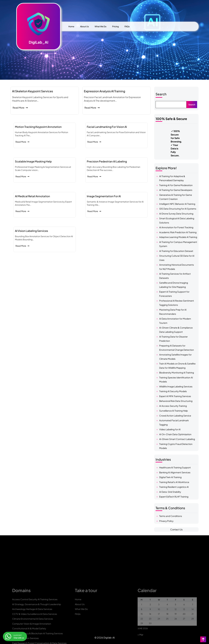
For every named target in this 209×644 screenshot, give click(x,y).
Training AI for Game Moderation (176, 185)
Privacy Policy (166, 521)
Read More (20, 108)
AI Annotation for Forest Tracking (176, 227)
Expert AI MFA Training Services (175, 396)
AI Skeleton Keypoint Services (33, 91)
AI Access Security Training (173, 406)
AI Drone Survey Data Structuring (176, 214)
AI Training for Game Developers (176, 190)
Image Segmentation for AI (112, 202)
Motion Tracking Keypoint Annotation (43, 132)
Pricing (115, 26)
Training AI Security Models (173, 391)
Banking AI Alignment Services (175, 472)
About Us (84, 26)
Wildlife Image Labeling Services (176, 386)
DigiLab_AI (39, 42)
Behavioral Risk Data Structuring (176, 401)
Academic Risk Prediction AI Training (178, 232)
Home (71, 26)
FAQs (127, 26)
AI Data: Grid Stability (170, 492)
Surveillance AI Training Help (174, 411)
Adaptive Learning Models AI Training (178, 237)
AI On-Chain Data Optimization (175, 434)
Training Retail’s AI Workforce (174, 482)
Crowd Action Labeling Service (175, 416)
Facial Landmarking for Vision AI (113, 132)
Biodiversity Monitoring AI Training (177, 373)
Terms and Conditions (171, 516)
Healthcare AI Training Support (175, 467)
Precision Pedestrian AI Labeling (113, 167)
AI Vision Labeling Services (40, 237)
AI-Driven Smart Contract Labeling (177, 439)
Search (161, 94)
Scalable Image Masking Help (41, 167)
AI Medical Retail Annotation (41, 202)
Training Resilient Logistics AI (174, 487)
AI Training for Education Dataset (176, 251)
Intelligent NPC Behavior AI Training (177, 204)
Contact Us (176, 529)
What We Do (101, 26)
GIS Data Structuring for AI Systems (178, 209)
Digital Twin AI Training (170, 477)
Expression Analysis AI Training (105, 91)
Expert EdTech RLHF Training (174, 497)
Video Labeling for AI (170, 429)
